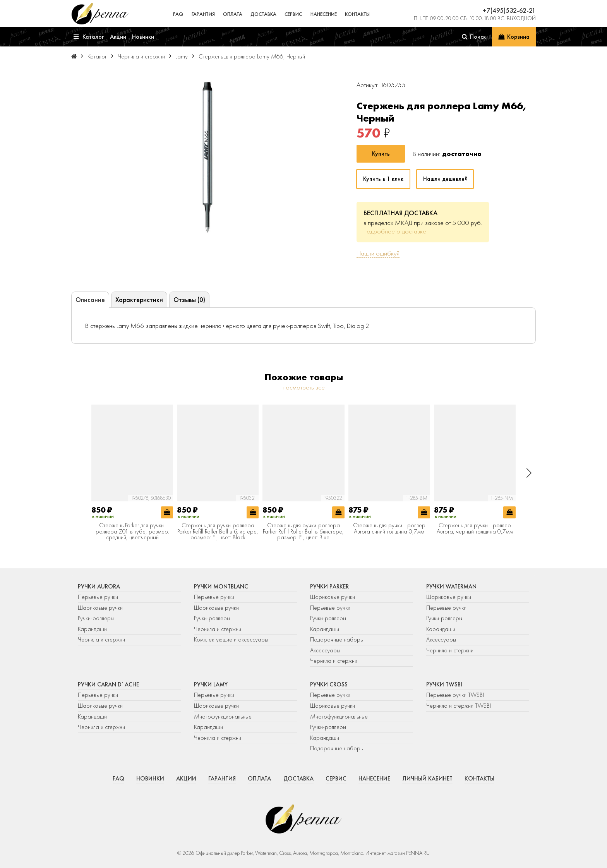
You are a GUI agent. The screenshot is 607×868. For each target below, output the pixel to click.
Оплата (233, 14)
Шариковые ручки (100, 608)
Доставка (263, 14)
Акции (186, 779)
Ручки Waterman (451, 587)
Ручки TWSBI (444, 684)
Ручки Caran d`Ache (108, 684)
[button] (529, 473)
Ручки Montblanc (221, 587)
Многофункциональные (224, 717)
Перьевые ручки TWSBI (455, 695)
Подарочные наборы (337, 640)
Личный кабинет (427, 779)
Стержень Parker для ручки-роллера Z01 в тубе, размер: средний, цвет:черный (132, 532)
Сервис (293, 14)
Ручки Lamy (211, 684)
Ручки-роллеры (96, 618)
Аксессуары (325, 650)
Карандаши (92, 629)
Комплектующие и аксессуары (231, 640)
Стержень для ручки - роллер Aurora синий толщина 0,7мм (389, 529)
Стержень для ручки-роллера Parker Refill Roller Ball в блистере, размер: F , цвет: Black (218, 532)
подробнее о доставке (395, 231)
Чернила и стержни (101, 640)
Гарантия (203, 14)
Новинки (150, 779)
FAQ (178, 14)
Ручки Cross (329, 684)
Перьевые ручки (98, 597)
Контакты (357, 14)
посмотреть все (304, 387)
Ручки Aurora (99, 587)
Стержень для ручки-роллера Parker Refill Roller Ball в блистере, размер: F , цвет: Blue (303, 532)
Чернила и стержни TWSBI (459, 706)
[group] (207, 157)
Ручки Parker (329, 587)
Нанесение (324, 14)
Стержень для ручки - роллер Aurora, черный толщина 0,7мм (475, 529)
